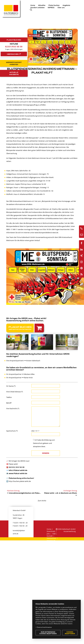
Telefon (9, 397)
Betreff (9, 403)
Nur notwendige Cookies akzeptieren (48, 633)
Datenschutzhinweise (44, 627)
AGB (54, 534)
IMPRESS (51, 7)
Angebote (66, 5)
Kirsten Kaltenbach (32, 361)
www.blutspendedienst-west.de (46, 233)
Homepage (66, 201)
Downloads (51, 531)
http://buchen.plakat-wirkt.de (20, 481)
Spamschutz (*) (12, 431)
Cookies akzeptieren (70, 633)
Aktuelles (42, 5)
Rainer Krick (27, 378)
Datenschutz (38, 443)
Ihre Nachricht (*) (13, 408)
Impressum (51, 540)
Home (33, 5)
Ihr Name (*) (11, 386)
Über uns (61, 7)
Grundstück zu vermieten (32, 367)
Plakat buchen (54, 5)
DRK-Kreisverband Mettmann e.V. (22, 201)
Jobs (48, 534)
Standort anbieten (37, 7)
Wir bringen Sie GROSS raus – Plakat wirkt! (26, 318)
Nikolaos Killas (28, 374)
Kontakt (50, 536)
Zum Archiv (42, 501)
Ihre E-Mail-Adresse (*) (15, 392)
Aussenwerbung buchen (30, 354)
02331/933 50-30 (14, 47)
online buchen (36, 321)
